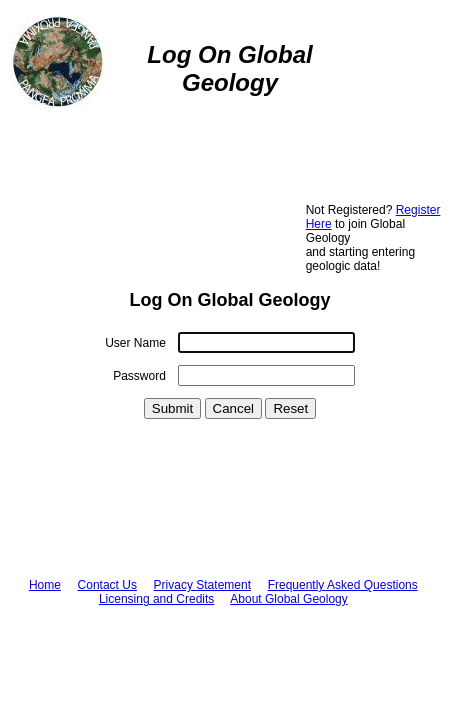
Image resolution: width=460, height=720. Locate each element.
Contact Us (107, 585)
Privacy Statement (202, 585)
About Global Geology (288, 599)
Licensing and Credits (156, 599)
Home (45, 585)
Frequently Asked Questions (343, 585)
